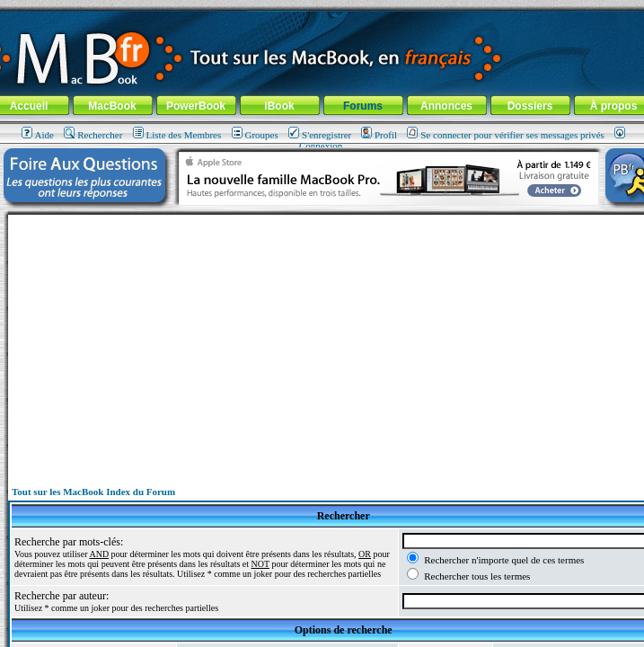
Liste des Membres (177, 135)
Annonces (446, 106)
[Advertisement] (343, 341)
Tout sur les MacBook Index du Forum (93, 492)
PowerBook (196, 106)
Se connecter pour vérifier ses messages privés (506, 135)
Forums (363, 106)
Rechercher (93, 135)
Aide (38, 135)
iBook (279, 106)
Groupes (255, 135)
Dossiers (530, 106)
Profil (379, 135)
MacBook (112, 106)
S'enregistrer (320, 135)
